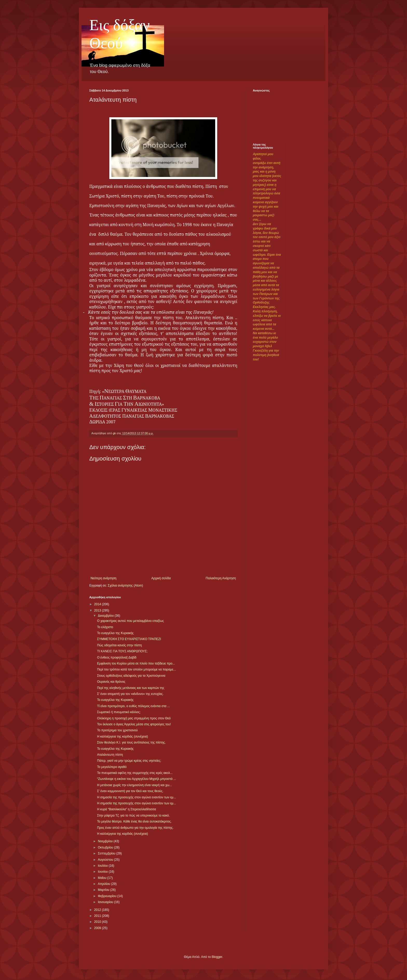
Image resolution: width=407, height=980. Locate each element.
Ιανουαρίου (106, 902)
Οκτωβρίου (106, 847)
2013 (98, 610)
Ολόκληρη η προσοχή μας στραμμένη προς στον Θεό (134, 718)
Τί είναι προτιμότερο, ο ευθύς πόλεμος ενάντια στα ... (133, 706)
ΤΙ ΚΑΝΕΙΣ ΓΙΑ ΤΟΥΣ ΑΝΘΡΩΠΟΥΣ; (122, 651)
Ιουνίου (103, 872)
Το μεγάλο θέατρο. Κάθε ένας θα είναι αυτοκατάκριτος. (134, 821)
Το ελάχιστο (105, 627)
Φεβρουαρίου (108, 896)
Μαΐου (103, 878)
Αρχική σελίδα (161, 578)
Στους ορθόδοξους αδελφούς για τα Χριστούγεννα (131, 676)
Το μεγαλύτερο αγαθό (112, 767)
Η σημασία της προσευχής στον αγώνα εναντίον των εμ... (137, 797)
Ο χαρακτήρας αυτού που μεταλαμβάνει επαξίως (130, 621)
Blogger (217, 957)
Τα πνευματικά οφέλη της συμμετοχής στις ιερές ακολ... (135, 773)
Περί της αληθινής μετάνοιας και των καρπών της (131, 688)
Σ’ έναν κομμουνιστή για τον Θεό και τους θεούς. (130, 791)
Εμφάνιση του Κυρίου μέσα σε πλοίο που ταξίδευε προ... (136, 663)
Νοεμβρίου (106, 841)
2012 (98, 910)
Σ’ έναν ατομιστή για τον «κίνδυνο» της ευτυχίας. (130, 694)
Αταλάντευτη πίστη (110, 755)
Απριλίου (104, 884)
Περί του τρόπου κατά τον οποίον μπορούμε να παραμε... (137, 669)
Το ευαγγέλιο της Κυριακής (115, 633)
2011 (98, 916)
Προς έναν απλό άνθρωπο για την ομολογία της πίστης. (135, 828)
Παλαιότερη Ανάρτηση (221, 578)
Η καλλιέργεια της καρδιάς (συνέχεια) (123, 736)
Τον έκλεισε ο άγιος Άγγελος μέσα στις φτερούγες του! (134, 724)
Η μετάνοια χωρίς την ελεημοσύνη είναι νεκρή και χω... (134, 785)
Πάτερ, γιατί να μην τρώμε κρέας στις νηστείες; (129, 761)
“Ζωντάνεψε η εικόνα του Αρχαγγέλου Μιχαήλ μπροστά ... (137, 779)
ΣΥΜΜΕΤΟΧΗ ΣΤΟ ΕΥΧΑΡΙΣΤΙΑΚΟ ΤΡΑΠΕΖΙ (129, 639)
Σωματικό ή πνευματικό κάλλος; (119, 712)
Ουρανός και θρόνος (111, 682)
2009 (98, 928)
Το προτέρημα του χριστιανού (117, 730)
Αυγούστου (106, 860)
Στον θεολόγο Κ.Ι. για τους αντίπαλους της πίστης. (131, 742)
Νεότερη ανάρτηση (103, 578)
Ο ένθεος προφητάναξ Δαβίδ (117, 657)
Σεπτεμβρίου (107, 853)
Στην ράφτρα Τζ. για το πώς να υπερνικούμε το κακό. (133, 815)
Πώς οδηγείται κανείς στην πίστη (120, 645)
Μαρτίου (104, 890)
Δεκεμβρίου (106, 616)
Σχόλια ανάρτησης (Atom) (125, 586)
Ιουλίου (103, 866)
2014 (98, 604)
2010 (98, 922)
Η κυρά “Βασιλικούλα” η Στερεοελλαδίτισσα (127, 809)
